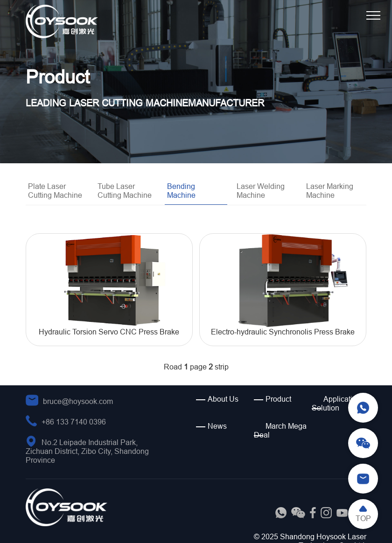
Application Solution (336, 403)
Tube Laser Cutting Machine (125, 191)
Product (278, 399)
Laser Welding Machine (261, 191)
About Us (223, 399)
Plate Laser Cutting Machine (55, 191)
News (217, 426)
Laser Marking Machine (330, 191)
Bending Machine (181, 191)
